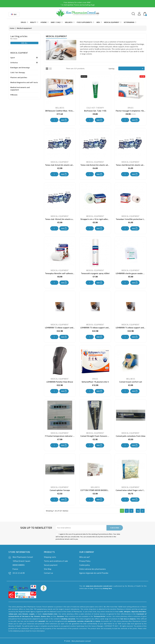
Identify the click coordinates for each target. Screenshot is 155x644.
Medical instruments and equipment (20, 89)
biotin (98, 621)
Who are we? (85, 557)
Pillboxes (14, 95)
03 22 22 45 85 (19, 573)
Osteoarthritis (100, 616)
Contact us (48, 573)
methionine (72, 621)
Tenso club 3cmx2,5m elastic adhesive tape (64, 165)
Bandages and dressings (20, 68)
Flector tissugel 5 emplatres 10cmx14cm (133, 111)
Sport (13, 58)
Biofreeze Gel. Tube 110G (95, 111)
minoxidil (42, 621)
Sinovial (37, 616)
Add (64, 120)
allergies (127, 612)
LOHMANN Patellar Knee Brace (60, 382)
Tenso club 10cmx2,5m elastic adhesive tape (64, 219)
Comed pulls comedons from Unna (131, 436)
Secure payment (51, 565)
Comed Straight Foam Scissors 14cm (96, 436)
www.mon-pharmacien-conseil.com (99, 586)
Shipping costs (50, 557)
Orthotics (14, 63)
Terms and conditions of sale (56, 561)
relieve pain (13, 614)
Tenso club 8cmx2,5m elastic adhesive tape (135, 165)
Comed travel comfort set (131, 382)
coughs (32, 614)
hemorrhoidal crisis (50, 614)
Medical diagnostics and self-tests (24, 83)
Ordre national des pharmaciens (93, 569)
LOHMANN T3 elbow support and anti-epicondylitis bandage (106, 328)
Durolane (60, 616)
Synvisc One (45, 616)
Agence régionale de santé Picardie (94, 573)
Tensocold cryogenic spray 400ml (95, 273)
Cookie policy (85, 565)
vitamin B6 (88, 621)
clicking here (107, 588)
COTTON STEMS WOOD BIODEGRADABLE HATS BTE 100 (104, 490)
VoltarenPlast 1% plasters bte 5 (95, 382)
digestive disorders (139, 612)
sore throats (23, 614)
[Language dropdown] (14, 14)
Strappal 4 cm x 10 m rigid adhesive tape (98, 219)
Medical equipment (19, 53)
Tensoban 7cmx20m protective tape (131, 219)
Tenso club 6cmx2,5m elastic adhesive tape (99, 165)
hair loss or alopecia (128, 619)
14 (138, 511)
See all (24, 43)
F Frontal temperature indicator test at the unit (66, 436)
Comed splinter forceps (60, 490)
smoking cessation (68, 619)
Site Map (48, 569)
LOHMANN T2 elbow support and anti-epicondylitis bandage (71, 328)
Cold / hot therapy (18, 73)
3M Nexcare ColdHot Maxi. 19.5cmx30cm (63, 111)
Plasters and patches (19, 78)
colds (121, 612)
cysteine (80, 621)
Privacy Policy (85, 561)
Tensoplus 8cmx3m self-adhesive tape (62, 273)
